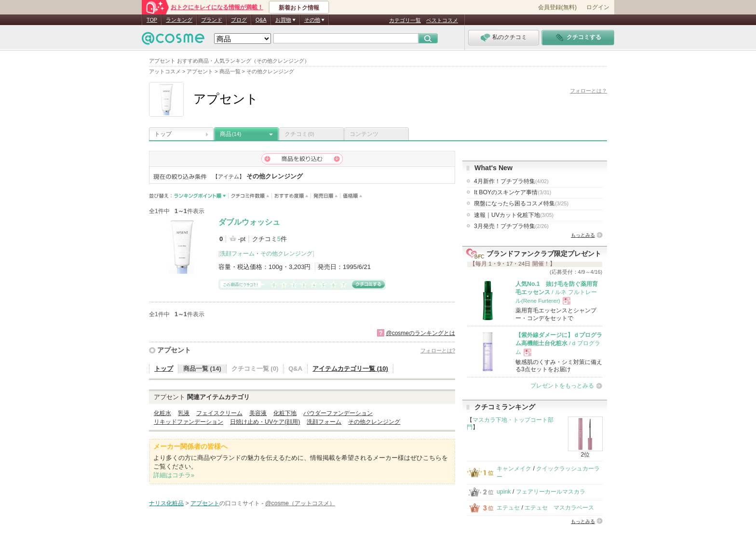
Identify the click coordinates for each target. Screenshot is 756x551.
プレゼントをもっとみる (562, 386)
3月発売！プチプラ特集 (511, 226)
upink (504, 492)
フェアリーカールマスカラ (551, 492)
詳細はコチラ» (174, 475)
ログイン (598, 7)
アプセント (174, 350)
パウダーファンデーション (338, 413)
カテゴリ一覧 (405, 20)
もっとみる (583, 235)
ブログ (239, 20)
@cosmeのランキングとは (420, 333)
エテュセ (508, 508)
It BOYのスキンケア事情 (513, 192)
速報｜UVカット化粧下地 (514, 215)
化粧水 (162, 413)
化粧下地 (285, 413)
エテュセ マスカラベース (559, 508)
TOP (152, 20)
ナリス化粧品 (166, 503)
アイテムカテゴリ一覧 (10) (350, 369)
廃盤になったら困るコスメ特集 (521, 203)
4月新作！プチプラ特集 (511, 181)
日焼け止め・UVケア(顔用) (265, 422)
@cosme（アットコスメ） (300, 503)
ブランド (212, 20)
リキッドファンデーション (189, 422)
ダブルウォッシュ (249, 222)
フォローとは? (438, 350)
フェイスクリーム (219, 413)
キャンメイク (514, 469)
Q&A (261, 20)
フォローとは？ (588, 91)
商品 (230, 134)
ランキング (179, 20)
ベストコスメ (442, 20)
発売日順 (326, 196)
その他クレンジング (286, 254)
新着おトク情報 (299, 8)
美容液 (258, 413)
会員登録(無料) (557, 7)
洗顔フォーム (237, 254)
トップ (163, 134)
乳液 (184, 413)
